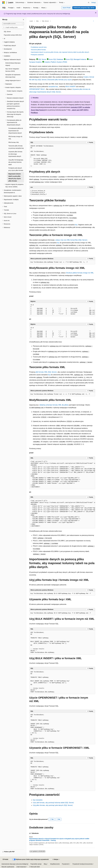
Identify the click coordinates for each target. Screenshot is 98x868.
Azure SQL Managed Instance (76, 59)
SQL (37, 21)
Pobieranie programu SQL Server (84, 8)
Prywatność (65, 864)
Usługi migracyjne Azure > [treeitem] (13, 80)
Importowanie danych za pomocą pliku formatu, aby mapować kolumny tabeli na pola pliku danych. (60, 52)
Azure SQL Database (56, 59)
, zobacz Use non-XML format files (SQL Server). (71, 240)
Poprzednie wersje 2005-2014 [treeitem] (13, 35)
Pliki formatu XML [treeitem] (14, 142)
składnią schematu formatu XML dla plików (54, 405)
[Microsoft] (4, 3)
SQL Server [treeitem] (7, 32)
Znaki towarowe (21, 867)
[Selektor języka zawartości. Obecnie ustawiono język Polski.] (5, 859)
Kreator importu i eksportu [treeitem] (15, 91)
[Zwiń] (23, 20)
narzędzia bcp (53, 87)
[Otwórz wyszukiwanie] (89, 3)
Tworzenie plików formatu (38, 50)
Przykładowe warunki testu (39, 47)
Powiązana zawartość (37, 55)
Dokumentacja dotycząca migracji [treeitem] (13, 64)
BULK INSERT (71, 87)
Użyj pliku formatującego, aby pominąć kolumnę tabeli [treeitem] (16, 162)
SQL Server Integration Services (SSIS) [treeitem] (12, 70)
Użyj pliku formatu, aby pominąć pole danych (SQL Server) (53, 805)
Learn (31, 21)
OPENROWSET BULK (37, 89)
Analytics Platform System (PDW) (56, 62)
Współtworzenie (55, 864)
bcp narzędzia (38, 800)
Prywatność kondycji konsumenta (82, 864)
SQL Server (45, 21)
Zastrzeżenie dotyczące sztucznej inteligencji (15, 864)
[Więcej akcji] (93, 21)
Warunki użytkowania (8, 867)
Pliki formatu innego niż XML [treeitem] (15, 138)
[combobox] (13, 24)
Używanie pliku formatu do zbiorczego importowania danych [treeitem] (15, 154)
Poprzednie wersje (36, 864)
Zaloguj (94, 2)
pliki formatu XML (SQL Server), (46, 372)
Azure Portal (67, 8)
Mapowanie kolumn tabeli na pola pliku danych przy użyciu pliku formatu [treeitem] (15, 177)
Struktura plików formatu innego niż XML (80, 273)
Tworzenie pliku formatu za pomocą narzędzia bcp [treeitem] (16, 147)
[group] (62, 310)
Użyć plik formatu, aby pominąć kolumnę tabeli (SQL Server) (53, 803)
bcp (76, 225)
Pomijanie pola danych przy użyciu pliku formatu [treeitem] (16, 169)
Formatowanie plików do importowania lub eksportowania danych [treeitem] (16, 131)
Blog (45, 864)
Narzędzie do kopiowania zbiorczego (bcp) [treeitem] (13, 76)
